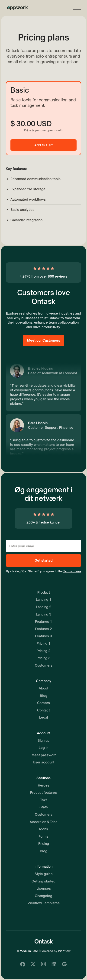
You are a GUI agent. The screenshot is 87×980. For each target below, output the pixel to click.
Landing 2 (44, 607)
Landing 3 (44, 614)
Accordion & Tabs (43, 822)
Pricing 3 (43, 658)
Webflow (64, 951)
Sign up (43, 740)
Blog (44, 696)
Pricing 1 (43, 643)
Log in (43, 748)
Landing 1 (44, 599)
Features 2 (43, 629)
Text (43, 800)
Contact (43, 710)
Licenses (44, 888)
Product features (43, 792)
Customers (44, 665)
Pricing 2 (43, 651)
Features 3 (43, 636)
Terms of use (72, 571)
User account (44, 762)
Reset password (44, 755)
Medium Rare (29, 951)
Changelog (43, 896)
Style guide (44, 874)
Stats (44, 807)
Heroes (44, 785)
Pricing (44, 844)
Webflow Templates (44, 903)
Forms (43, 836)
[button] (77, 8)
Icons (44, 829)
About (43, 688)
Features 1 (43, 621)
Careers (43, 703)
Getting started (43, 881)
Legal (44, 717)
